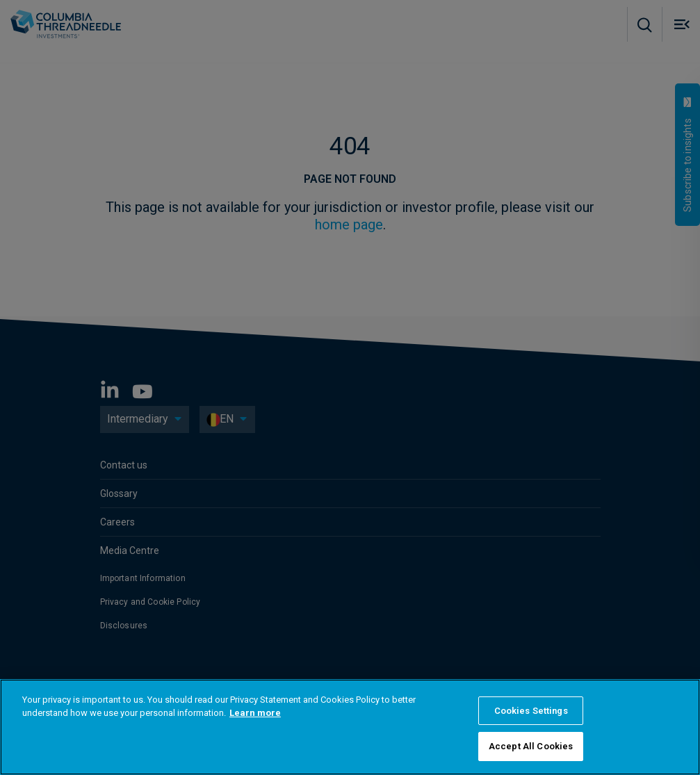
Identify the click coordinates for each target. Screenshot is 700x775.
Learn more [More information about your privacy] (255, 713)
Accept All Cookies (531, 746)
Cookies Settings (531, 711)
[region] (350, 727)
